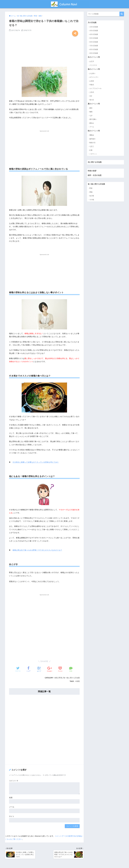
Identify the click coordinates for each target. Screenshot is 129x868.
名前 (11, 798)
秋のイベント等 (94, 131)
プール (92, 127)
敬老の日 (92, 143)
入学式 (92, 92)
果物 (91, 192)
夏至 (91, 108)
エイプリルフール (95, 88)
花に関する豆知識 (95, 162)
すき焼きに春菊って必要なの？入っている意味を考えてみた (36, 462)
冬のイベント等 (94, 57)
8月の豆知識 (94, 49)
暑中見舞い (93, 119)
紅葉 (91, 150)
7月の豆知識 (94, 46)
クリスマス (93, 65)
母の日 (92, 100)
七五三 (92, 146)
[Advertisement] (44, 51)
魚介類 (92, 196)
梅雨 (91, 112)
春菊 (56, 678)
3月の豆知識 (94, 31)
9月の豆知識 (94, 53)
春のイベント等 (94, 69)
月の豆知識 (92, 23)
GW (91, 96)
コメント (14, 781)
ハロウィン (93, 154)
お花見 (92, 81)
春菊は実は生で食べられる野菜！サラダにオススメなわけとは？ (37, 550)
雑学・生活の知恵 (95, 175)
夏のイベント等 (94, 104)
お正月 (92, 61)
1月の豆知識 (94, 27)
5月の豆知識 (94, 38)
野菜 (61, 678)
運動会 (92, 135)
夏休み (92, 123)
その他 (92, 200)
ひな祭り (92, 73)
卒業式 (92, 85)
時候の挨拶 (92, 171)
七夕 (91, 116)
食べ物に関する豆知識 (72, 678)
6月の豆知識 (94, 42)
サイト (12, 816)
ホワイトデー (94, 77)
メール (12, 807)
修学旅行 (92, 139)
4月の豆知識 (94, 34)
